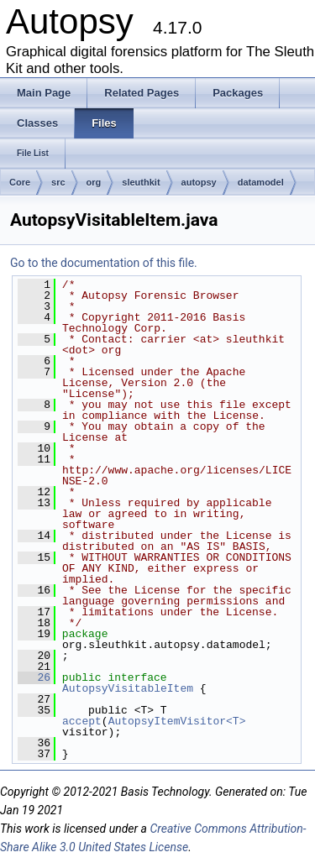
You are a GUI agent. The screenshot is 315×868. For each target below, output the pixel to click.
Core (20, 182)
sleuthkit (141, 182)
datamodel (261, 182)
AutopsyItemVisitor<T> (177, 721)
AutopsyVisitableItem (128, 688)
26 (34, 677)
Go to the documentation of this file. (104, 263)
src (58, 182)
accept (82, 721)
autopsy (199, 182)
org (94, 182)
